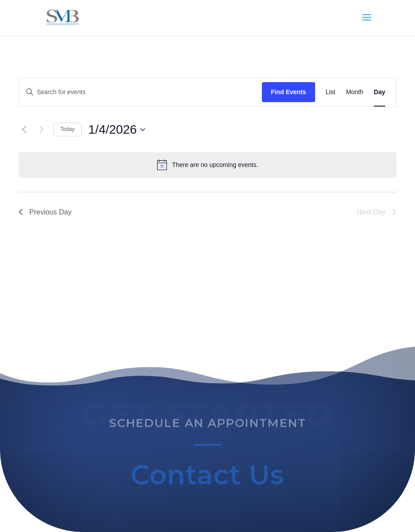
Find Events (288, 92)
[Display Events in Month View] (354, 92)
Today (67, 129)
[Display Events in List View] (331, 92)
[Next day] (41, 130)
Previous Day (45, 212)
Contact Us (207, 477)
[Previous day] (24, 130)
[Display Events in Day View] (379, 92)
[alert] (207, 165)
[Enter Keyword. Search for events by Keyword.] (140, 92)
